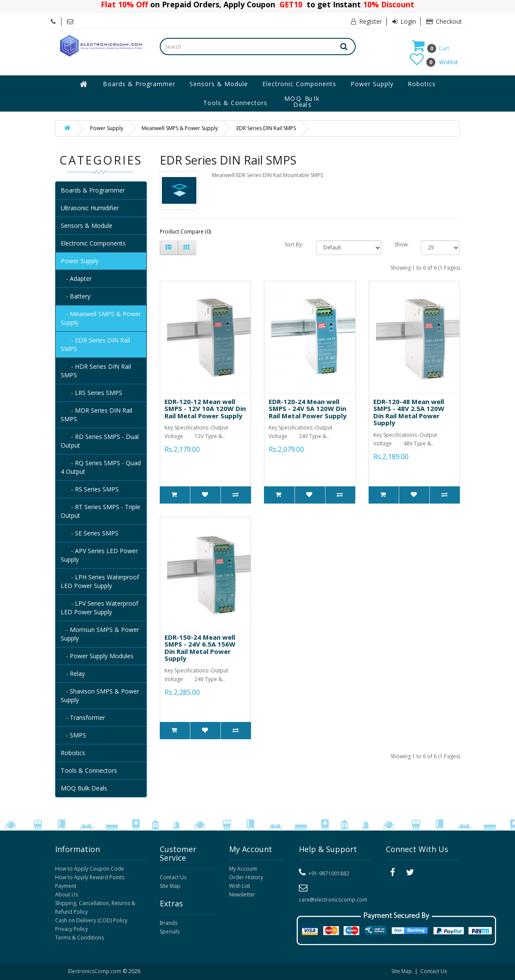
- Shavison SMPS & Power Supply (100, 695)
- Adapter (76, 278)
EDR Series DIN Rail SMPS (266, 128)
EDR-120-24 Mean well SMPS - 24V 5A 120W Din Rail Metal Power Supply (308, 409)
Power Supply (372, 84)
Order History (246, 877)
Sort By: (294, 244)
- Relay (73, 674)
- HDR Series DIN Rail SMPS (96, 371)
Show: (401, 244)
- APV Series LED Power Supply (99, 555)
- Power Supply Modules (97, 656)
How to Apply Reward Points (90, 877)
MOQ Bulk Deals (302, 102)
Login (404, 21)
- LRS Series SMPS (92, 393)
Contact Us (173, 877)
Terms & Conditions (79, 938)
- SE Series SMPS (90, 533)
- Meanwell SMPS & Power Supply (101, 318)
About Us (67, 894)
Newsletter (242, 894)
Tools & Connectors (235, 103)
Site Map (170, 886)
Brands (169, 923)
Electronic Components (299, 84)
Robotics (422, 84)
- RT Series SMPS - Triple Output (101, 511)
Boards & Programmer (139, 84)
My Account (243, 869)
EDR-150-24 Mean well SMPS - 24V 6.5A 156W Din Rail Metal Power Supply (200, 648)
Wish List (240, 886)
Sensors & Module (219, 84)
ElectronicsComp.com (95, 971)
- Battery (76, 296)
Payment (66, 886)
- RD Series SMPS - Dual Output (100, 441)
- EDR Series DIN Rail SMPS (95, 344)
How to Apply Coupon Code (90, 869)
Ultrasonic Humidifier (90, 208)
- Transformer (83, 717)
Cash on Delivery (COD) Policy (91, 920)
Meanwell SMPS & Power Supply (180, 128)
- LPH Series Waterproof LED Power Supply (100, 581)
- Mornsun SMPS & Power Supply (100, 634)
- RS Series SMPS (90, 489)
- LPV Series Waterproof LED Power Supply (99, 608)
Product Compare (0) (185, 232)
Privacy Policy (71, 929)
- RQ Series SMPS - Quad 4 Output (101, 467)
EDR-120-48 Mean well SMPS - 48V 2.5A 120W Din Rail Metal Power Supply (409, 412)
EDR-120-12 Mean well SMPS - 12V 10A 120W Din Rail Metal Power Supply (205, 409)
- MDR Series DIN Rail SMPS (96, 415)
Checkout (444, 21)
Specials (170, 932)
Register (366, 21)
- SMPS (73, 735)
